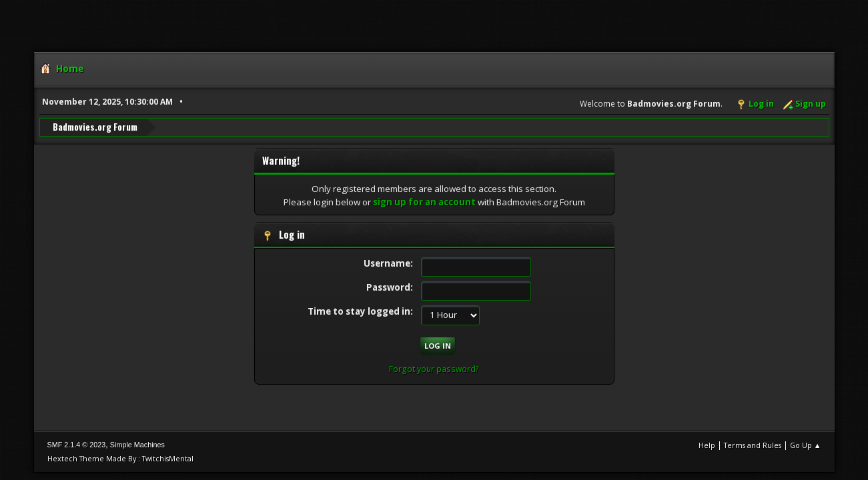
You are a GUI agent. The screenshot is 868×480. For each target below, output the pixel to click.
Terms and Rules (753, 445)
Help (707, 445)
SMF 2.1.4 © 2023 (77, 445)
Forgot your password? (434, 369)
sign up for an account (424, 202)
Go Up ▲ (806, 445)
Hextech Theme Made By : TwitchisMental (120, 458)
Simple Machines (137, 445)
